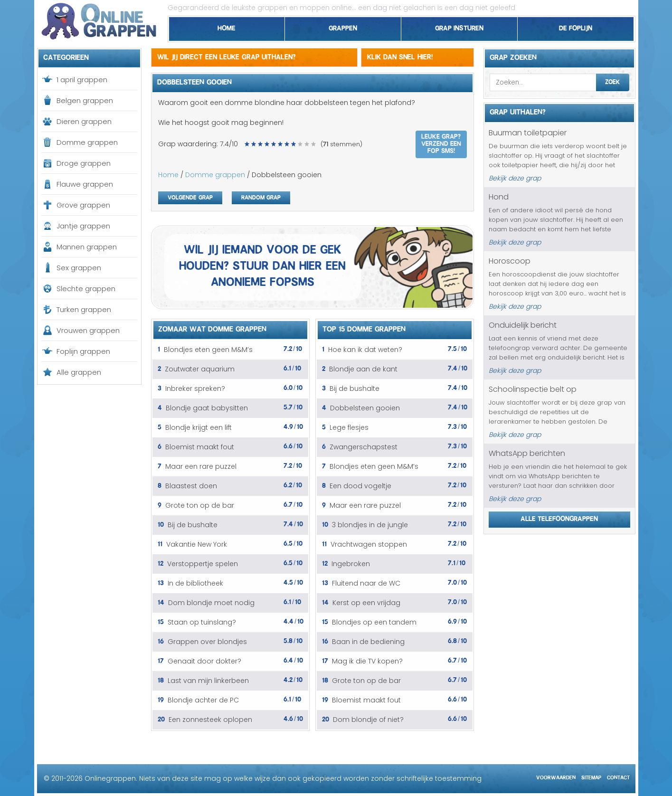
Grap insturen (459, 27)
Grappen (343, 27)
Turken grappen (84, 309)
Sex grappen (79, 268)
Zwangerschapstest (364, 447)
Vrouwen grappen (88, 330)
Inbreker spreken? (195, 389)
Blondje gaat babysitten (207, 408)
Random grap (261, 196)
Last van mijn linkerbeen (208, 681)
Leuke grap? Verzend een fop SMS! (441, 142)
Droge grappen (84, 163)
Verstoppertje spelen (203, 564)
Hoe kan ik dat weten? (365, 350)
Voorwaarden (556, 776)
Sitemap (591, 776)
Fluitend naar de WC (366, 583)
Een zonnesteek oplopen (210, 720)
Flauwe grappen (85, 184)
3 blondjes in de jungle (370, 525)
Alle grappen (79, 372)
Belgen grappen (85, 100)
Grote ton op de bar (200, 505)
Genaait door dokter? (204, 661)
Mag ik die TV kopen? (367, 661)
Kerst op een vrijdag (366, 603)
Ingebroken (351, 564)
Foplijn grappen (83, 351)
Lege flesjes (349, 427)
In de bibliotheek (195, 583)
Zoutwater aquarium (200, 369)
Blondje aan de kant (363, 369)
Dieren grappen (84, 121)
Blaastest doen (191, 486)
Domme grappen (87, 142)
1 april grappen (82, 80)
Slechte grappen (86, 289)
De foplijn (576, 27)
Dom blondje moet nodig (211, 603)
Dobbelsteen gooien (365, 408)
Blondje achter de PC (203, 700)
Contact (618, 776)
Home (227, 27)
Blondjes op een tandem (374, 622)
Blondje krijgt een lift (199, 427)
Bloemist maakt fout (200, 447)
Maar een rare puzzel (201, 466)
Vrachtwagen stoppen (369, 544)
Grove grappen (83, 205)
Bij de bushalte (193, 525)
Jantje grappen (83, 226)
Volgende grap (190, 196)
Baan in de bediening (368, 642)
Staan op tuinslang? (202, 622)
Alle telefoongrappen (559, 517)
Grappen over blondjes (207, 642)
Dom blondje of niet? (368, 720)
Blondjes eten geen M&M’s (208, 350)
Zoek (612, 81)
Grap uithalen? (518, 111)
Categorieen (66, 56)
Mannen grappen (87, 247)
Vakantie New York (197, 544)
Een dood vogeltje (360, 486)
